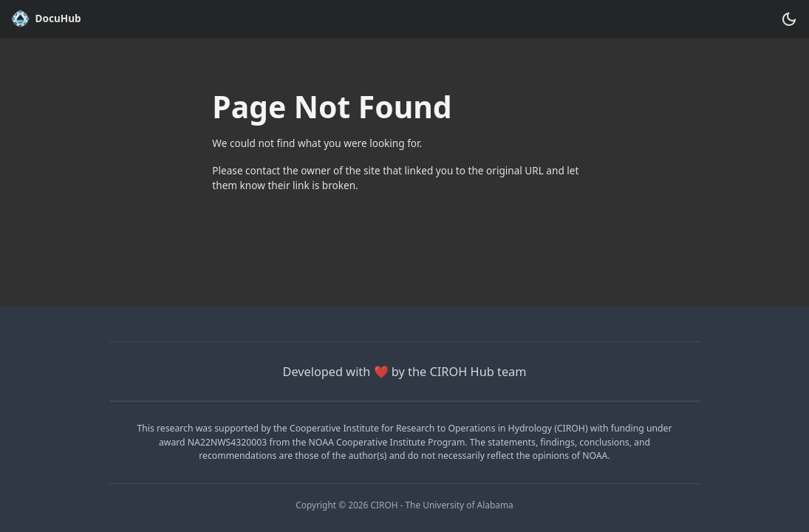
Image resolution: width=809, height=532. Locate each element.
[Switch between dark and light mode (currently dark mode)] (789, 19)
